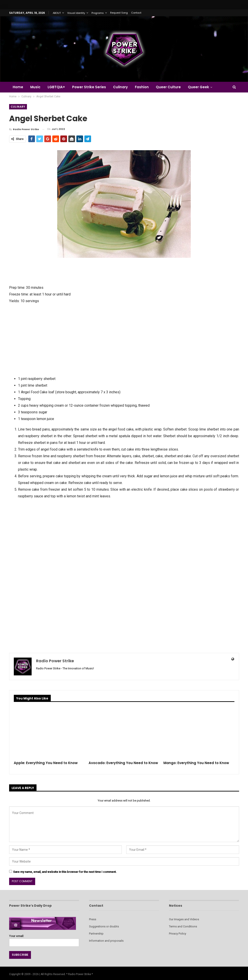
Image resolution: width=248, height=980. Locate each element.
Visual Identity (76, 13)
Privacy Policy (178, 934)
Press (93, 919)
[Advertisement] (124, 339)
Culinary (123, 87)
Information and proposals (106, 941)
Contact (136, 13)
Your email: (44, 939)
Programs (98, 13)
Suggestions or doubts (104, 926)
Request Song (119, 13)
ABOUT (57, 13)
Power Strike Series (91, 87)
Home (18, 87)
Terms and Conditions (183, 926)
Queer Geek (203, 87)
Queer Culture (172, 87)
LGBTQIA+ (58, 87)
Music (36, 87)
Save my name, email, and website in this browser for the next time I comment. (65, 872)
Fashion (145, 87)
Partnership (96, 934)
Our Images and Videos (184, 919)
